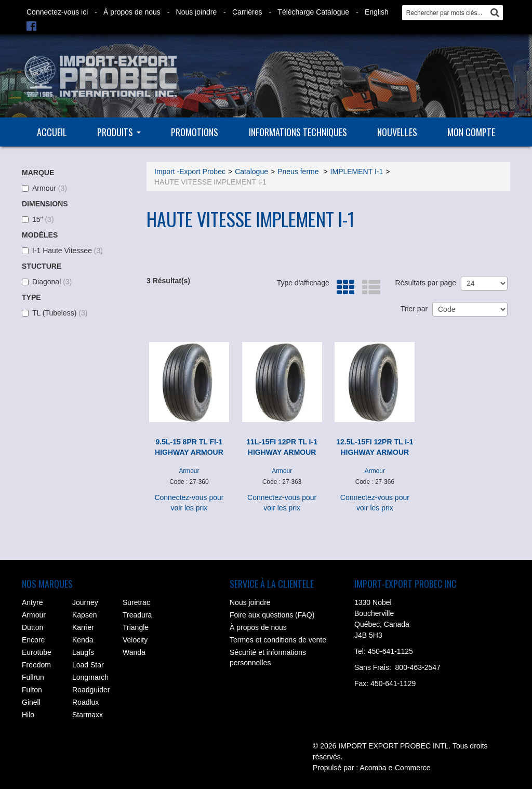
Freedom (36, 665)
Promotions (195, 132)
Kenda (83, 640)
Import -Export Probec (190, 172)
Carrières (247, 12)
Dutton (32, 627)
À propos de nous (132, 12)
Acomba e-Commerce (395, 768)
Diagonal (47, 282)
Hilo (28, 715)
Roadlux (85, 702)
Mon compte (471, 132)
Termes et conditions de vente (278, 640)
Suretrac (136, 602)
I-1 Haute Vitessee (62, 251)
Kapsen (84, 615)
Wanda (134, 652)
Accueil (52, 132)
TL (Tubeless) (55, 313)
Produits (119, 132)
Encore (33, 640)
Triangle (136, 627)
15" (38, 219)
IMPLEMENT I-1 (357, 172)
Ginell (31, 702)
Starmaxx (88, 715)
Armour (44, 188)
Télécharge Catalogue (313, 12)
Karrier (83, 627)
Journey (85, 602)
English (377, 12)
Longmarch (90, 677)
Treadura (137, 615)
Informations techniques (298, 132)
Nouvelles (397, 132)
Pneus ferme (299, 172)
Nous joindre (197, 12)
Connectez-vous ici (57, 12)
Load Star (88, 665)
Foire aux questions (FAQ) (272, 615)
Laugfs (83, 652)
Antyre (32, 602)
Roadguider (91, 690)
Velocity (135, 640)
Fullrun (33, 677)
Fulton (32, 690)
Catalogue (251, 172)
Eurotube (37, 652)
